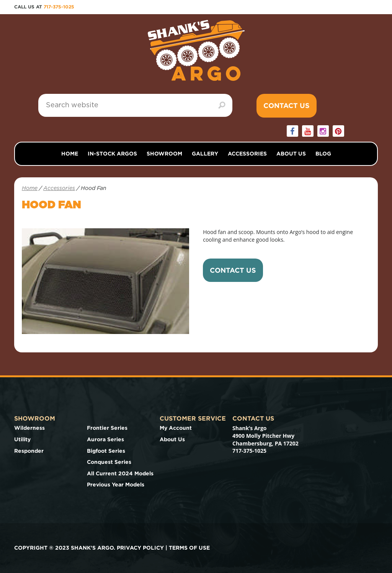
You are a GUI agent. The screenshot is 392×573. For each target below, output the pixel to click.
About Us (291, 154)
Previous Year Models (116, 485)
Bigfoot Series (106, 451)
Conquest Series (109, 462)
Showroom (164, 154)
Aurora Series (105, 439)
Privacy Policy (140, 548)
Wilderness (29, 428)
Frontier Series (107, 428)
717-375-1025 (59, 7)
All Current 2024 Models (120, 473)
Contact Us (287, 106)
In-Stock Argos (112, 154)
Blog (323, 154)
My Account (176, 428)
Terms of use (189, 548)
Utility (22, 439)
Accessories (247, 154)
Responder (29, 451)
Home (70, 154)
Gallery (205, 154)
